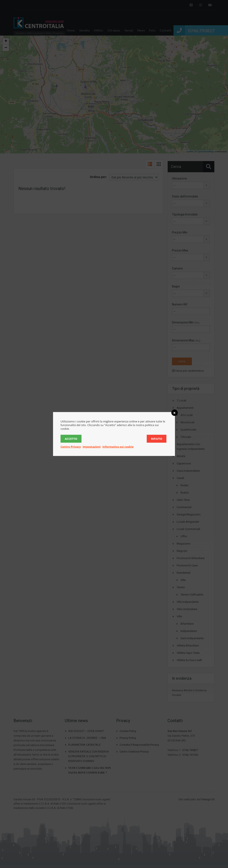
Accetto (71, 439)
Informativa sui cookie (118, 447)
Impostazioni (92, 447)
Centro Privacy (71, 447)
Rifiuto (157, 439)
